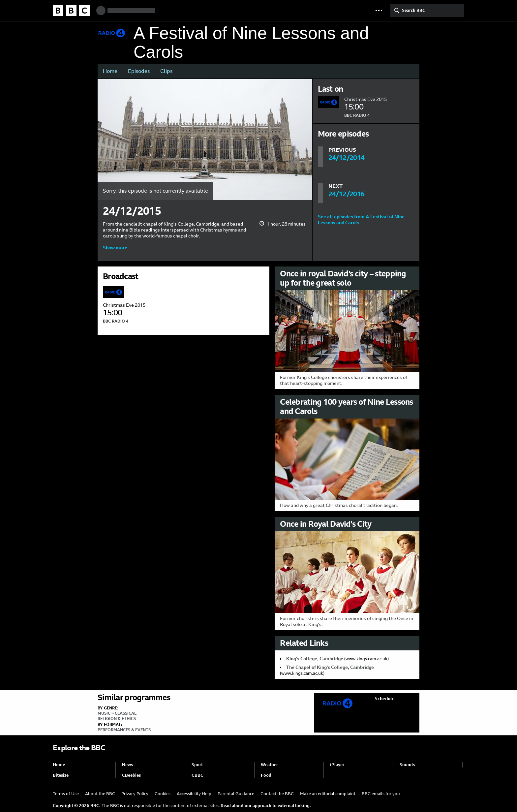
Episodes (139, 71)
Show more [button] (115, 248)
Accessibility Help (194, 794)
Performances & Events (124, 730)
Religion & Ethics (117, 719)
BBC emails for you (381, 794)
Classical (126, 713)
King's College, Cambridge (315, 659)
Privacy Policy (135, 794)
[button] (379, 11)
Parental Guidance (236, 794)
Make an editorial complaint (328, 794)
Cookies (163, 794)
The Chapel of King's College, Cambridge (330, 667)
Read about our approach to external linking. (266, 806)
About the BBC (100, 794)
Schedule (385, 699)
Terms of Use (66, 794)
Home (110, 71)
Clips (166, 71)
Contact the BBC (277, 794)
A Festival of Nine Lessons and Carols (251, 43)
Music (104, 713)
